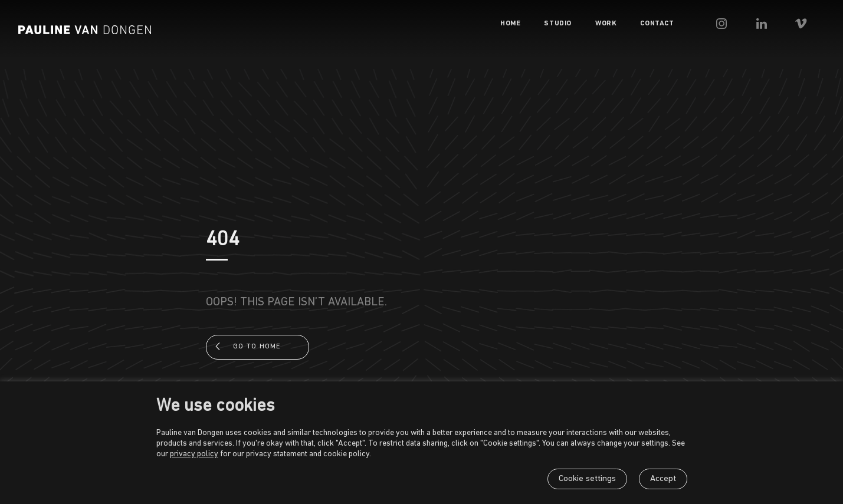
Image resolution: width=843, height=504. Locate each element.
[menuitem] (546, 24)
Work (642, 24)
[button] (760, 24)
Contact (693, 24)
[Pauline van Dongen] (85, 30)
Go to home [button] (257, 347)
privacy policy (194, 454)
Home (546, 24)
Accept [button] (663, 479)
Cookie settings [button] (587, 479)
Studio (594, 24)
